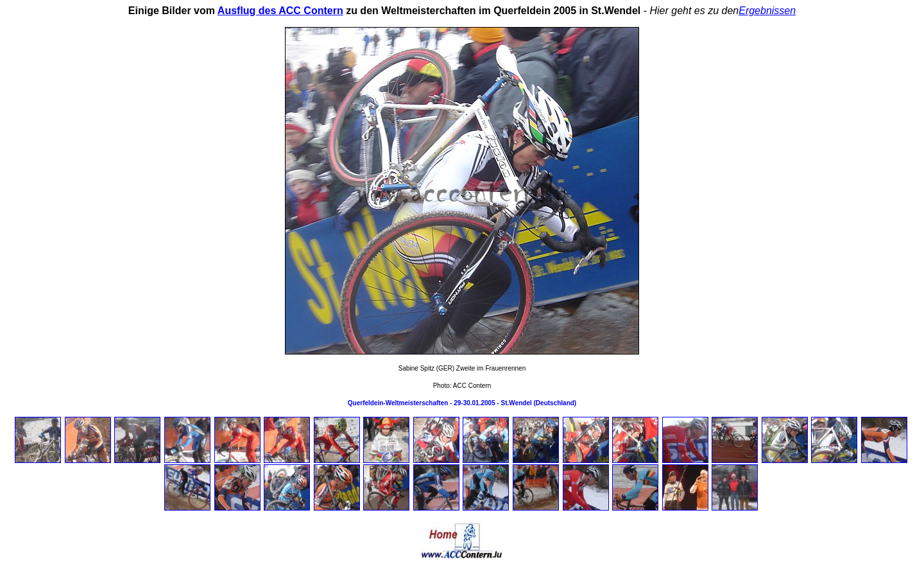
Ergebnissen (767, 11)
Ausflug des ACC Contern (280, 11)
